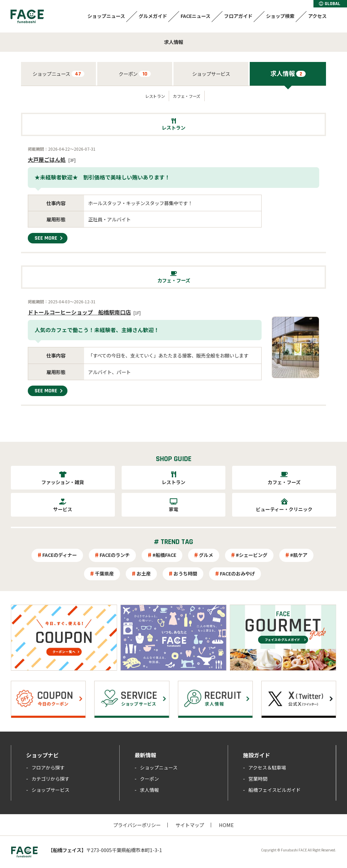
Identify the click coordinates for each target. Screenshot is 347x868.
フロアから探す (48, 767)
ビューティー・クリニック (284, 509)
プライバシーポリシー (137, 825)
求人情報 (288, 73)
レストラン (155, 96)
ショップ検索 (280, 16)
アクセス (317, 16)
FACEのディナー (60, 555)
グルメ (206, 555)
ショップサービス (211, 74)
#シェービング (252, 555)
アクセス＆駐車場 (267, 767)
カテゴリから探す (50, 779)
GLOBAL (330, 4)
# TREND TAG (173, 542)
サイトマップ (190, 825)
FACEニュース (196, 16)
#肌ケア (299, 555)
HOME (226, 825)
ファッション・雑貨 (63, 482)
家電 (173, 509)
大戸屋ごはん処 (47, 159)
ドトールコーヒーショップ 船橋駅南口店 (79, 312)
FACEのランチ (115, 555)
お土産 (144, 573)
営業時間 (258, 779)
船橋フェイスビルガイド (274, 790)
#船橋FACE (164, 555)
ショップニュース (106, 16)
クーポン (135, 74)
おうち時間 (185, 573)
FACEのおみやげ (237, 573)
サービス (63, 509)
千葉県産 (104, 573)
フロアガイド (238, 16)
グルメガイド (153, 16)
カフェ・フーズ (186, 96)
